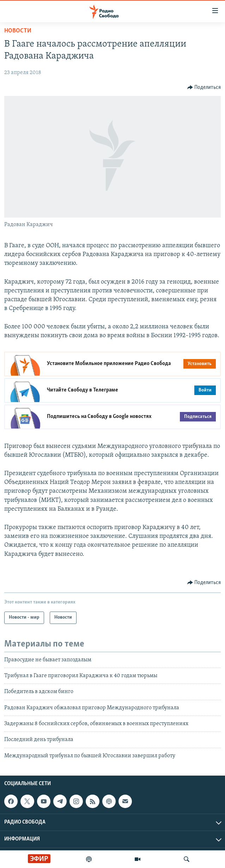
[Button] (204, 87)
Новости (18, 31)
